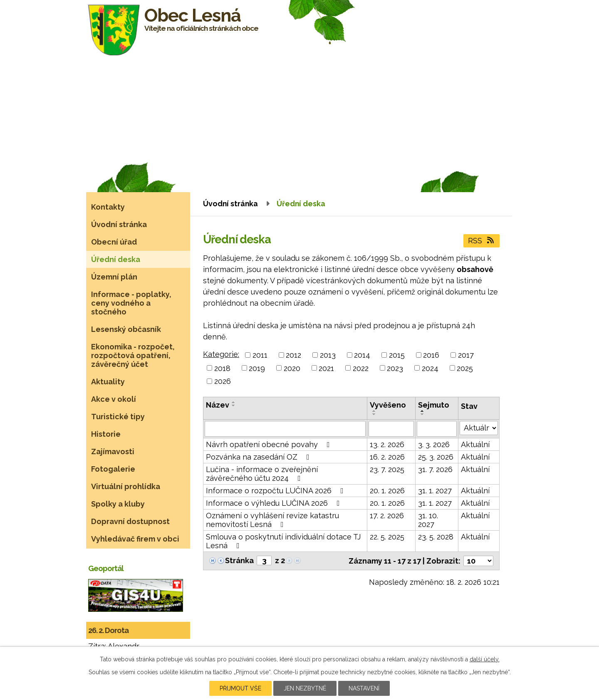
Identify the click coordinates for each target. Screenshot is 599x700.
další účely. (485, 659)
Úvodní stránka (230, 204)
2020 (292, 368)
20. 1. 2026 (387, 491)
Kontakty (108, 207)
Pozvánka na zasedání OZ (259, 457)
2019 (257, 368)
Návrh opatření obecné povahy (270, 444)
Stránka (239, 560)
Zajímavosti (113, 451)
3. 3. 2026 (434, 444)
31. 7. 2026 (435, 469)
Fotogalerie (113, 469)
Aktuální (475, 444)
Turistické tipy (118, 417)
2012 (293, 355)
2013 (328, 355)
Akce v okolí (114, 399)
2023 (395, 368)
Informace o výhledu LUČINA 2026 (275, 503)
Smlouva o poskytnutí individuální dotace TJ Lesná (283, 541)
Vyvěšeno (388, 405)
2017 (466, 355)
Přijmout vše (240, 688)
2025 (465, 368)
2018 (222, 368)
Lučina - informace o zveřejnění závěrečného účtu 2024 (262, 474)
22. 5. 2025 (387, 537)
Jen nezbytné (305, 688)
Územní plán (114, 277)
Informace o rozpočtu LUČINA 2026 (276, 491)
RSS (482, 241)
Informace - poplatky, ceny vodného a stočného (131, 303)
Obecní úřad (114, 242)
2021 (326, 368)
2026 (223, 381)
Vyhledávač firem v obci (135, 539)
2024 (430, 368)
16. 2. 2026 (387, 457)
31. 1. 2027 (435, 491)
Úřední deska (116, 259)
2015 (397, 355)
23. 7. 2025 (387, 469)
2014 (362, 355)
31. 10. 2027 (428, 520)
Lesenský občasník (126, 329)
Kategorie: (221, 354)
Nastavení (364, 688)
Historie (106, 434)
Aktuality (108, 382)
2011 (260, 355)
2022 (361, 368)
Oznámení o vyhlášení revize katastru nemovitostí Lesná (272, 520)
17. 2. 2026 (387, 516)
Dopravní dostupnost (130, 521)
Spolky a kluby (118, 504)
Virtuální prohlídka (126, 486)
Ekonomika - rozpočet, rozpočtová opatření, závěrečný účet (133, 355)
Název (218, 405)
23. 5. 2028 (436, 537)
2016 (431, 355)
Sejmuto (434, 405)
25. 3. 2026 (436, 457)
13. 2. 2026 (387, 444)
